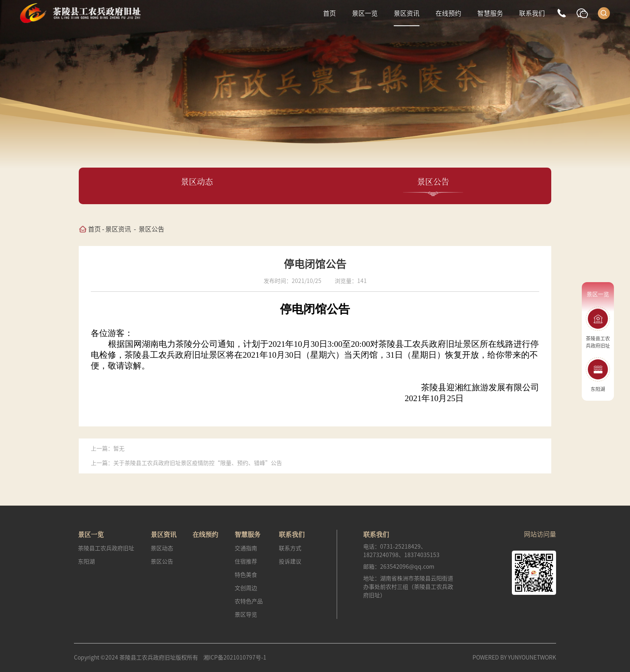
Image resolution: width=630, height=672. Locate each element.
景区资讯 (407, 13)
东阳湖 (86, 561)
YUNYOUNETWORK (532, 658)
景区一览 (365, 13)
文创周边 (246, 588)
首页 (329, 13)
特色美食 (246, 575)
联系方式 (290, 548)
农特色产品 (249, 601)
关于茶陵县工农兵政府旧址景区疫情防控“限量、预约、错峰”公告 (198, 463)
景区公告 (151, 229)
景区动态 (162, 548)
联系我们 (532, 13)
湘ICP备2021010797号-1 (235, 658)
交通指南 (246, 548)
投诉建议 (290, 561)
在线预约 (448, 13)
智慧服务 (490, 13)
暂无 (119, 449)
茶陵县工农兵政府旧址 (106, 548)
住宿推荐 (246, 561)
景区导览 (246, 615)
